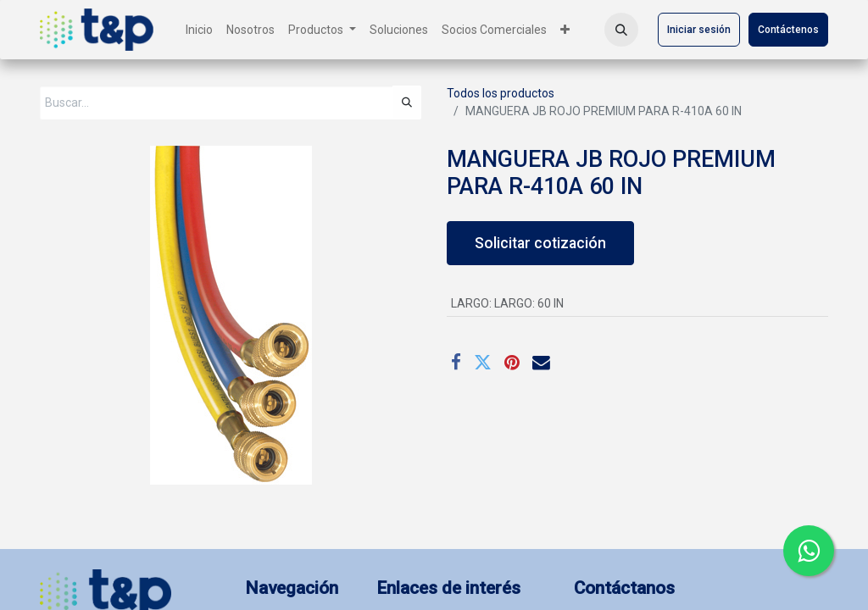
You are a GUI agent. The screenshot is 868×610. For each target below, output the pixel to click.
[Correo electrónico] (541, 363)
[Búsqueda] (407, 103)
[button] (621, 30)
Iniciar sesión (699, 30)
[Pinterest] (512, 363)
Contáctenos (788, 30)
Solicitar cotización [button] (540, 243)
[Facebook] (456, 363)
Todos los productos (501, 93)
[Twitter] (483, 363)
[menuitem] (199, 30)
